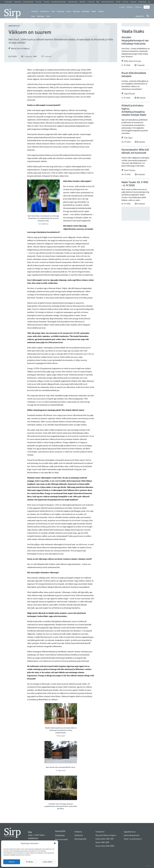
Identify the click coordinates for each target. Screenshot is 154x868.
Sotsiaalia (85, 12)
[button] (55, 843)
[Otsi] (148, 16)
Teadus (101, 12)
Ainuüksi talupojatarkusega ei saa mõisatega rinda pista (135, 41)
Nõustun (12, 862)
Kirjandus (61, 12)
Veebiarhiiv (140, 16)
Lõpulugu (41, 16)
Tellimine (138, 7)
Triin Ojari (128, 138)
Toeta (147, 7)
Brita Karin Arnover (133, 61)
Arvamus (35, 12)
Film (53, 12)
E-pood (122, 7)
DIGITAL (149, 866)
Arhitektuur (45, 12)
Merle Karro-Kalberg (20, 49)
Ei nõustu (30, 862)
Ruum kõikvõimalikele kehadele (134, 75)
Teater (94, 12)
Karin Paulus (130, 170)
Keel (33, 16)
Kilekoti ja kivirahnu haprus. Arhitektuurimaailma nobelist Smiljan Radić (134, 110)
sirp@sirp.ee (33, 838)
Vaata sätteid (47, 862)
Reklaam (130, 7)
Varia (48, 16)
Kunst (69, 12)
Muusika (76, 12)
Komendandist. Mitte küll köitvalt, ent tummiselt (135, 151)
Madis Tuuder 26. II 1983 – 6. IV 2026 (135, 184)
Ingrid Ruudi (129, 94)
